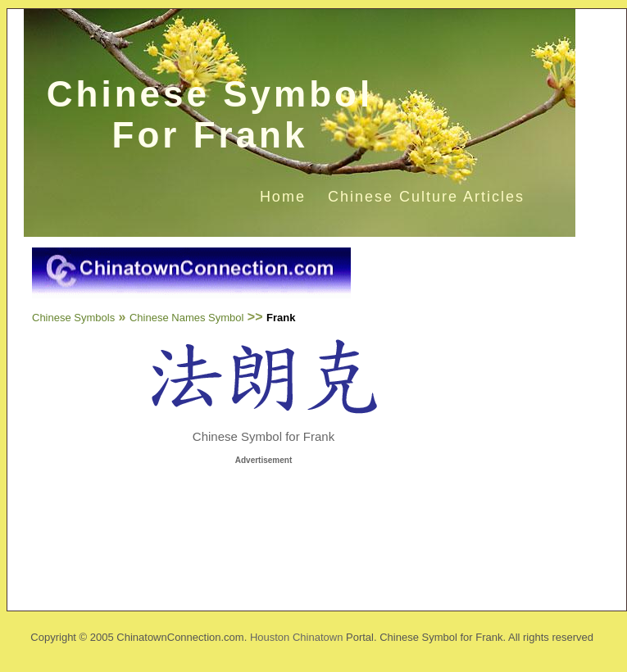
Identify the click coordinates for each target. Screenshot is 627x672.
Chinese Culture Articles (426, 197)
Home (283, 197)
